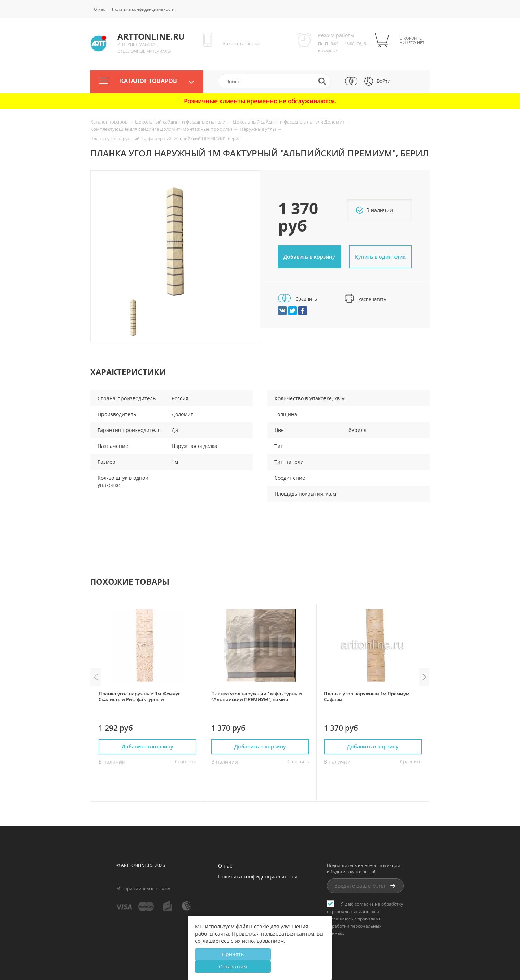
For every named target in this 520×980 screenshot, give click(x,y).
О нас (99, 9)
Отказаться (233, 966)
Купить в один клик (380, 257)
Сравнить (298, 299)
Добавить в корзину (309, 257)
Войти (383, 81)
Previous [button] (96, 677)
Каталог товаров (148, 81)
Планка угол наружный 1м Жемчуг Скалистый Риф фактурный (139, 696)
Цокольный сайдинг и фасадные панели (181, 122)
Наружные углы (258, 129)
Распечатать (366, 299)
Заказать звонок (241, 43)
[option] (175, 242)
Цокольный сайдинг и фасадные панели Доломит (289, 122)
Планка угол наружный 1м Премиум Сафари (367, 696)
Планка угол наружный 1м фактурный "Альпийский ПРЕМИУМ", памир (257, 696)
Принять (233, 954)
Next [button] (424, 677)
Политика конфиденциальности (143, 9)
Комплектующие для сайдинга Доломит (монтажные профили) (162, 129)
